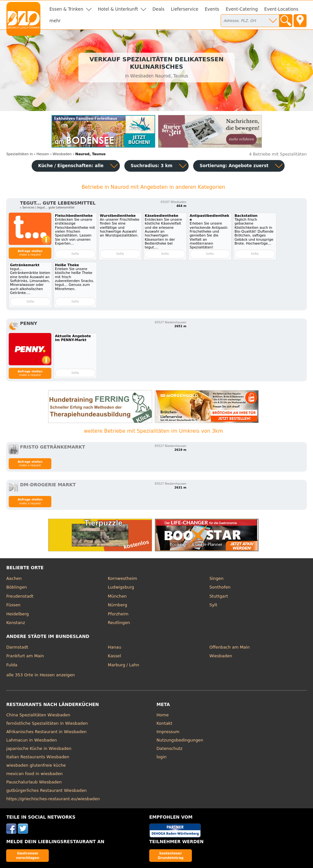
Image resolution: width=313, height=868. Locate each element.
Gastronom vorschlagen (28, 855)
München (117, 596)
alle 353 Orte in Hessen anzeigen (40, 675)
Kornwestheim (123, 578)
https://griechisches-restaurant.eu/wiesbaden (53, 799)
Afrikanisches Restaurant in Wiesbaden (46, 732)
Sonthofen (220, 587)
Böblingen (16, 587)
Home (163, 715)
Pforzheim (118, 614)
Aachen (14, 578)
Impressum (168, 732)
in (20, 154)
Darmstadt (17, 647)
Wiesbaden (221, 656)
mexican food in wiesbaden (34, 774)
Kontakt (165, 723)
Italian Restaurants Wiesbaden (38, 757)
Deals (158, 9)
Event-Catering (242, 9)
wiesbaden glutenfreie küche (36, 765)
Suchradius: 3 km (152, 166)
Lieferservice (185, 9)
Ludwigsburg (121, 587)
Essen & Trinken (66, 9)
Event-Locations (281, 9)
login (162, 757)
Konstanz (16, 623)
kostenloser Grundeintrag (171, 855)
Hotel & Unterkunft (118, 9)
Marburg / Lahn (124, 665)
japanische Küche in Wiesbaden (39, 748)
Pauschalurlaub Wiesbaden (34, 782)
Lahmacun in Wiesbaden (31, 740)
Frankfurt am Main (25, 656)
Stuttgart (219, 596)
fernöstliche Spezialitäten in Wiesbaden (47, 723)
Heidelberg (17, 614)
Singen (216, 578)
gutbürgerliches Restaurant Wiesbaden (46, 790)
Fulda (12, 665)
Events (212, 9)
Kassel (115, 656)
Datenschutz (170, 748)
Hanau (115, 647)
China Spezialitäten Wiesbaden (38, 715)
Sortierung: (234, 166)
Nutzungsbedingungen (180, 740)
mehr (55, 21)
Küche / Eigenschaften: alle (71, 166)
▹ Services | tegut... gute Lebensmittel (47, 207)
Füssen (13, 605)
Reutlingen (119, 623)
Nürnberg (118, 605)
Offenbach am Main (230, 647)
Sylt (213, 605)
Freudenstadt (20, 596)
